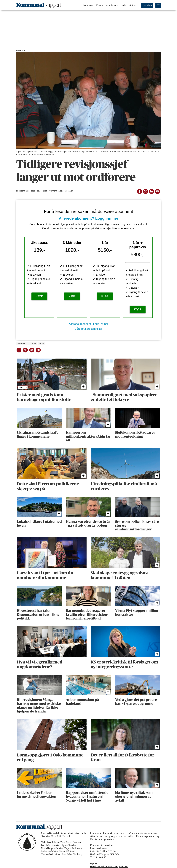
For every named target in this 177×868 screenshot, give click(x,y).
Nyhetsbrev (112, 5)
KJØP (39, 296)
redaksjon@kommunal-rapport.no (109, 867)
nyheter (21, 343)
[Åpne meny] (158, 5)
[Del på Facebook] (139, 191)
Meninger (88, 5)
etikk (41, 343)
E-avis (99, 5)
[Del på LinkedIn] (151, 191)
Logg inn (147, 5)
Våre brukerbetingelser (88, 329)
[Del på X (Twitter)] (145, 191)
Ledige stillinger (129, 5)
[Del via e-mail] (157, 191)
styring (32, 343)
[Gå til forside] (39, 5)
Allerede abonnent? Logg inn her (89, 218)
